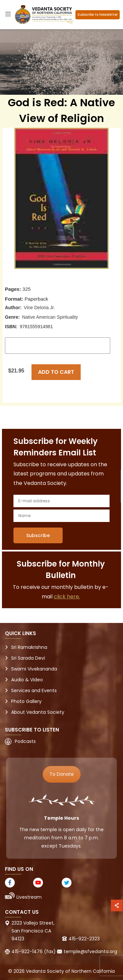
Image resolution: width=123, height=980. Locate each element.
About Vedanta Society (38, 712)
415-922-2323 (84, 939)
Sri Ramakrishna (29, 647)
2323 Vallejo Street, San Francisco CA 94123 (33, 931)
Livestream (29, 897)
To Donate (62, 774)
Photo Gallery (26, 701)
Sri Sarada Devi (28, 658)
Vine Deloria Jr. (40, 308)
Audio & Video (27, 680)
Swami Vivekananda (34, 669)
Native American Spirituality (50, 317)
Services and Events (34, 690)
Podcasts (25, 741)
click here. (67, 597)
